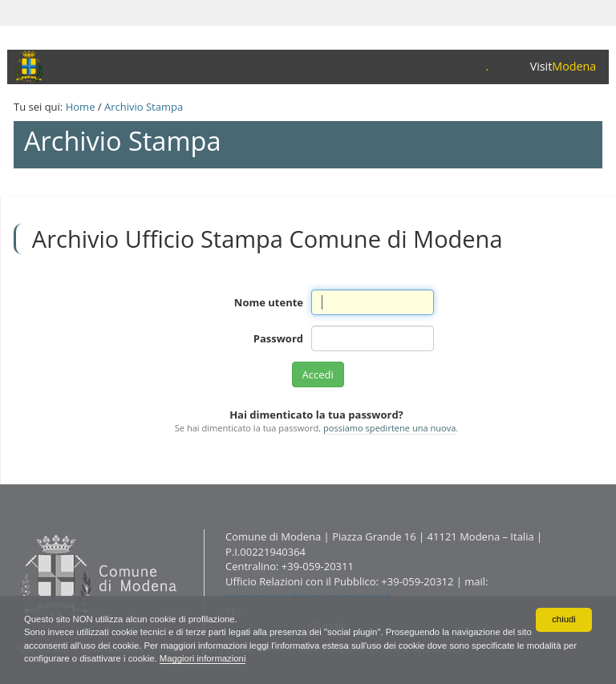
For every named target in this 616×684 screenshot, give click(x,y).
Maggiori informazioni (269, 658)
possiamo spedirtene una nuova (389, 428)
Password (278, 338)
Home (81, 107)
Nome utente (269, 302)
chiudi (563, 617)
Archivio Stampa (144, 107)
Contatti (17, 529)
